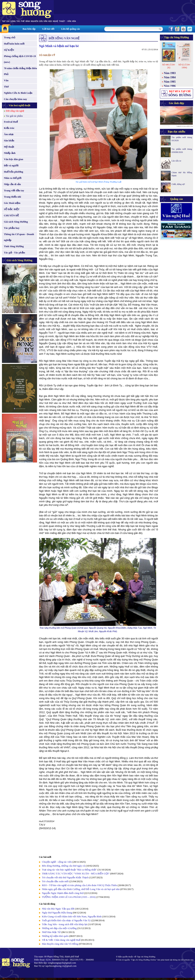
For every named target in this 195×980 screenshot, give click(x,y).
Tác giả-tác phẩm (14, 116)
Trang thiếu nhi (12, 197)
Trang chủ (10, 37)
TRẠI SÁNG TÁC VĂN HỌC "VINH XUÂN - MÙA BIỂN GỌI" (76, 874)
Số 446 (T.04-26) (169, 66)
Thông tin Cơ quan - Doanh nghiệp (19, 237)
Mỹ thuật (9, 147)
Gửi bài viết (48, 29)
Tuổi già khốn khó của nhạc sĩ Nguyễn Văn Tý (66, 920)
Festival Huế (11, 122)
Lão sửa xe (176, 161)
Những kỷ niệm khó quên (55, 936)
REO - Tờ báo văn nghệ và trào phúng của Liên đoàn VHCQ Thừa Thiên (79, 885)
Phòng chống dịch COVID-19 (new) (20, 59)
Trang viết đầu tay (14, 190)
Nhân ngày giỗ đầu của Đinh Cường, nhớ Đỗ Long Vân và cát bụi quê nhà (81, 889)
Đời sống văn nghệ (15, 111)
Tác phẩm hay (12, 228)
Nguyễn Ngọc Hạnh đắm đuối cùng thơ (63, 893)
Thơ (6, 87)
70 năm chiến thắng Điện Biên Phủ (20, 71)
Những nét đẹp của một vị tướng (59, 928)
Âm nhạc (9, 134)
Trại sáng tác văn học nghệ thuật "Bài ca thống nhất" (69, 870)
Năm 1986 (170, 86)
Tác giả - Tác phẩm (14, 253)
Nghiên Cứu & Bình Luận (18, 93)
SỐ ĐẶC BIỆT (12, 209)
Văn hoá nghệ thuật (19, 105)
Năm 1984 (170, 77)
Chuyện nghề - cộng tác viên (57, 862)
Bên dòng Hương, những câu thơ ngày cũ (63, 866)
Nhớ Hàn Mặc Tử (51, 932)
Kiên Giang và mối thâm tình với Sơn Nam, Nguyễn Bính (72, 916)
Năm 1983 (170, 73)
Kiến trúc (9, 128)
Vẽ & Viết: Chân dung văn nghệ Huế (61, 940)
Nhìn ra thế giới (13, 178)
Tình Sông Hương (14, 246)
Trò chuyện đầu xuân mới (55, 881)
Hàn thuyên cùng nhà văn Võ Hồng (60, 944)
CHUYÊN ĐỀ (11, 215)
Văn (6, 80)
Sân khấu (9, 140)
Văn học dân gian (14, 159)
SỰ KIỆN (9, 50)
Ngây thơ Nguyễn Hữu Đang (57, 913)
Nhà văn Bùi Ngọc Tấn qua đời (58, 909)
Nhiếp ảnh (10, 153)
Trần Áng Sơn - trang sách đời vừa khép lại (65, 924)
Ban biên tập (29, 29)
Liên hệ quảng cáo (70, 29)
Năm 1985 (170, 82)
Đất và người (11, 165)
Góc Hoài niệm (12, 203)
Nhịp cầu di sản (12, 184)
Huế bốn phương (14, 172)
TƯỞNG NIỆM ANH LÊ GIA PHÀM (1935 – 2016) (69, 897)
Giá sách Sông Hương (16, 222)
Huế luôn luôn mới (14, 44)
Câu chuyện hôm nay (16, 99)
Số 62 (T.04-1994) (184, 66)
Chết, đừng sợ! (178, 184)
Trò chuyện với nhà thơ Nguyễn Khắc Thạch (65, 877)
